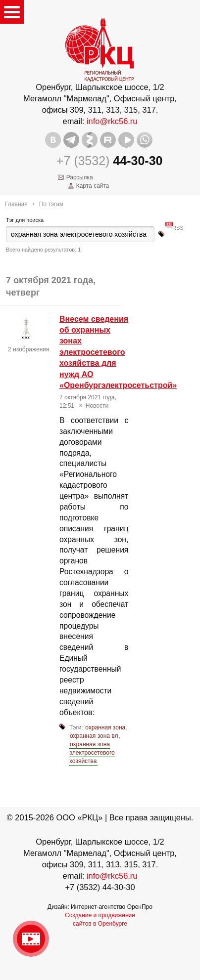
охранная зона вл (94, 736)
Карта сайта (93, 186)
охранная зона (105, 727)
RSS (178, 224)
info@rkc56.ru (112, 121)
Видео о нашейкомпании (31, 939)
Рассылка (80, 177)
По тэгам (51, 204)
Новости (97, 406)
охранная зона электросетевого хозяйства (92, 753)
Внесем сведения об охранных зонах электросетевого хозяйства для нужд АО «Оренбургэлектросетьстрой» (118, 352)
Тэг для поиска (25, 220)
